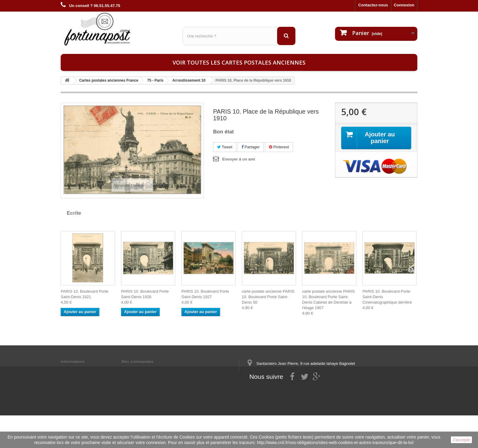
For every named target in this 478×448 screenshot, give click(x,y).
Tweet (225, 147)
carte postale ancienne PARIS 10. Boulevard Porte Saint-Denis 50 (268, 297)
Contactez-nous (373, 5)
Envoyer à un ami (239, 159)
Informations (73, 362)
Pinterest (279, 147)
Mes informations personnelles (151, 370)
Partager (251, 147)
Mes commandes (138, 362)
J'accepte (461, 440)
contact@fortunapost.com (294, 395)
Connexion (404, 5)
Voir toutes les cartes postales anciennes (239, 62)
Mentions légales (77, 370)
